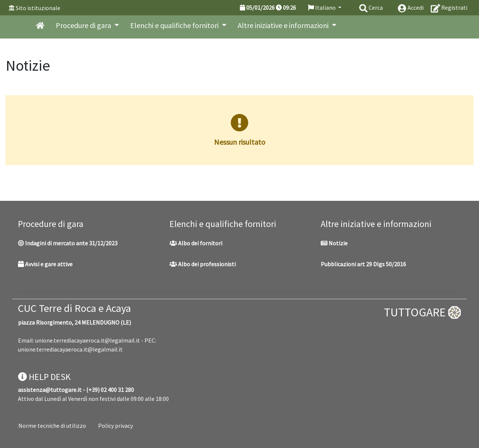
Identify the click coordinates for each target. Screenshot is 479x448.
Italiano (322, 7)
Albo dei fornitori (196, 243)
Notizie (334, 243)
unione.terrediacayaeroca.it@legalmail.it (88, 340)
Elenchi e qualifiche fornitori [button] (175, 25)
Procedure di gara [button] (84, 25)
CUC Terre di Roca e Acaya (74, 308)
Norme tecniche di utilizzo (52, 426)
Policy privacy (115, 426)
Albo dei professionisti (203, 264)
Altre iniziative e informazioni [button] (284, 25)
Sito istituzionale (38, 8)
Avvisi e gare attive (45, 264)
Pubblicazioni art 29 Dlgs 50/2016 (363, 264)
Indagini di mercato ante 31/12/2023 (68, 243)
